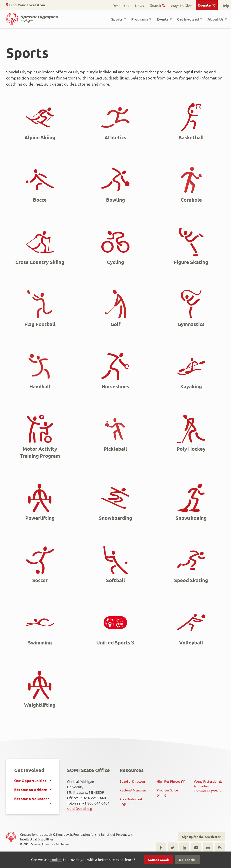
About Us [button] (216, 19)
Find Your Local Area (27, 5)
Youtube (196, 847)
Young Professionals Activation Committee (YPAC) (208, 786)
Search (155, 5)
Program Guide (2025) (167, 792)
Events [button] (163, 19)
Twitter (173, 847)
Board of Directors (133, 781)
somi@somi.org (80, 808)
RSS (220, 847)
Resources (121, 5)
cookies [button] (56, 859)
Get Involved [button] (188, 19)
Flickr (208, 847)
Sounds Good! (158, 860)
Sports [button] (117, 19)
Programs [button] (140, 19)
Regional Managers (133, 790)
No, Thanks (187, 860)
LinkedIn (184, 847)
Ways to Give (181, 5)
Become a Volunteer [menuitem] (32, 799)
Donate (204, 5)
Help (225, 5)
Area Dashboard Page (131, 801)
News (139, 5)
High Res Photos (169, 781)
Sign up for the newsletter (201, 837)
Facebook (161, 847)
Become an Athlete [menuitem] (31, 790)
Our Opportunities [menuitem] (30, 780)
